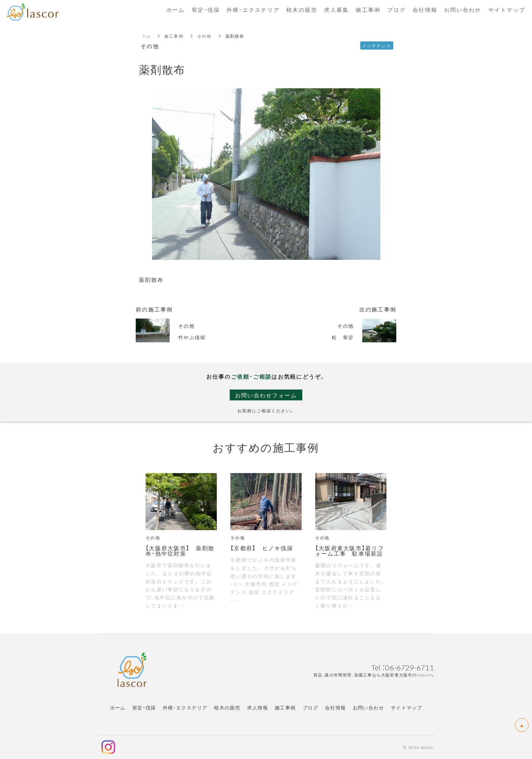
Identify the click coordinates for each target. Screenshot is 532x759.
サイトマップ (406, 707)
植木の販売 (227, 707)
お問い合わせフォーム (266, 395)
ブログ (310, 707)
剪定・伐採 (144, 707)
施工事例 (174, 36)
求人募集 (336, 10)
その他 (204, 36)
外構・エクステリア (185, 707)
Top (146, 36)
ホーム (118, 707)
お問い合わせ (368, 707)
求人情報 (258, 707)
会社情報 (336, 707)
